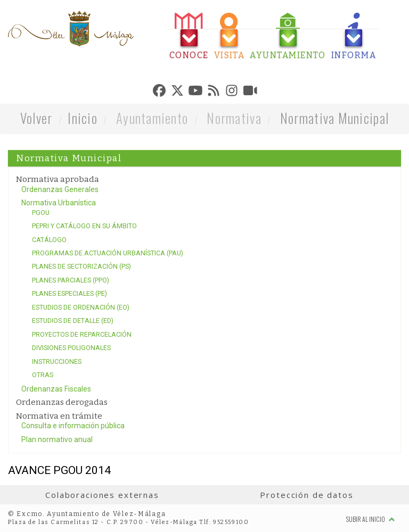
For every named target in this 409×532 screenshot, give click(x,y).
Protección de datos (306, 495)
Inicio (83, 118)
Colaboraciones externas (102, 495)
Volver (36, 118)
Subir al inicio (371, 519)
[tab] (189, 36)
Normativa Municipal (334, 118)
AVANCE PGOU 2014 (59, 470)
